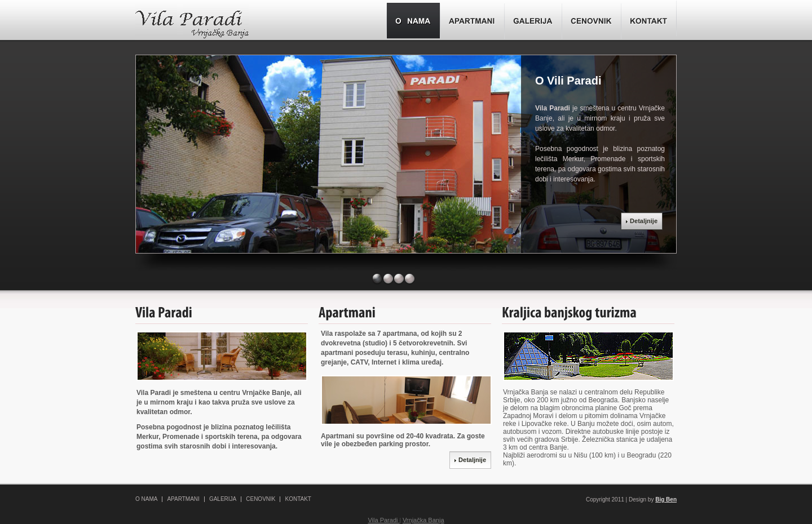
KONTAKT (298, 499)
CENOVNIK (261, 499)
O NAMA (146, 499)
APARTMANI (183, 499)
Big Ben (666, 499)
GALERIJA (223, 499)
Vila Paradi (383, 520)
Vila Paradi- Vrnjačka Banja (192, 21)
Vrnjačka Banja (423, 520)
